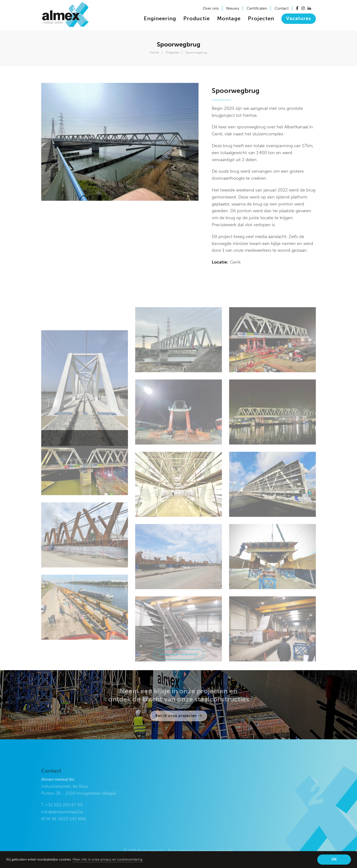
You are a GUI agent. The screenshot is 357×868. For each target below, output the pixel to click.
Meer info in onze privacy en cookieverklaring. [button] (108, 859)
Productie (197, 18)
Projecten (261, 18)
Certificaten (257, 8)
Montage (229, 18)
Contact (282, 8)
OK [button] (334, 859)
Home (154, 52)
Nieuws (233, 8)
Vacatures (299, 18)
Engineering (160, 18)
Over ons (211, 8)
